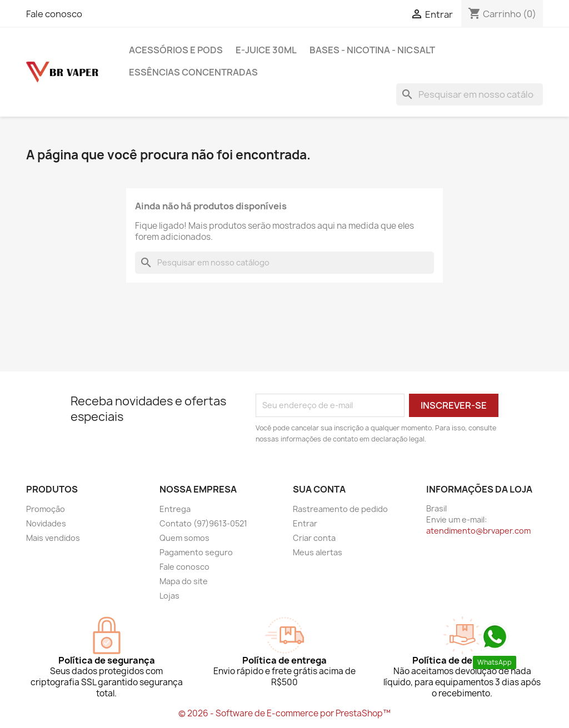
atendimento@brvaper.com (478, 531)
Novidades (46, 523)
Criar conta (314, 538)
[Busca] (470, 94)
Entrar (305, 523)
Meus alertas (318, 552)
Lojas (169, 596)
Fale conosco (54, 14)
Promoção (46, 509)
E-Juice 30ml (266, 50)
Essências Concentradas (193, 72)
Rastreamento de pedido (340, 509)
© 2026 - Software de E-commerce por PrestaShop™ (284, 713)
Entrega (175, 509)
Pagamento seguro (196, 552)
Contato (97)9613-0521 (203, 523)
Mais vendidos (53, 538)
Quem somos (184, 538)
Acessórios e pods (176, 50)
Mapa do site (184, 581)
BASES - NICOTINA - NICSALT (372, 50)
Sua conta (319, 489)
